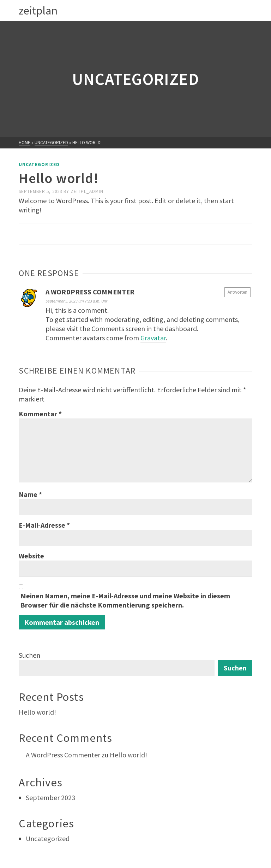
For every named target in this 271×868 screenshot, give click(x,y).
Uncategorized (39, 165)
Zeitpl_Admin (87, 191)
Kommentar (40, 414)
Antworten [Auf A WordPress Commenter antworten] (237, 292)
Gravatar (153, 338)
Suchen (29, 655)
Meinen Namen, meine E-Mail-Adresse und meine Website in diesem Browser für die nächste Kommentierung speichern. (125, 600)
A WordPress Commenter (90, 292)
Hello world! (37, 712)
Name (30, 494)
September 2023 (50, 797)
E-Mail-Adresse (44, 525)
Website (31, 556)
